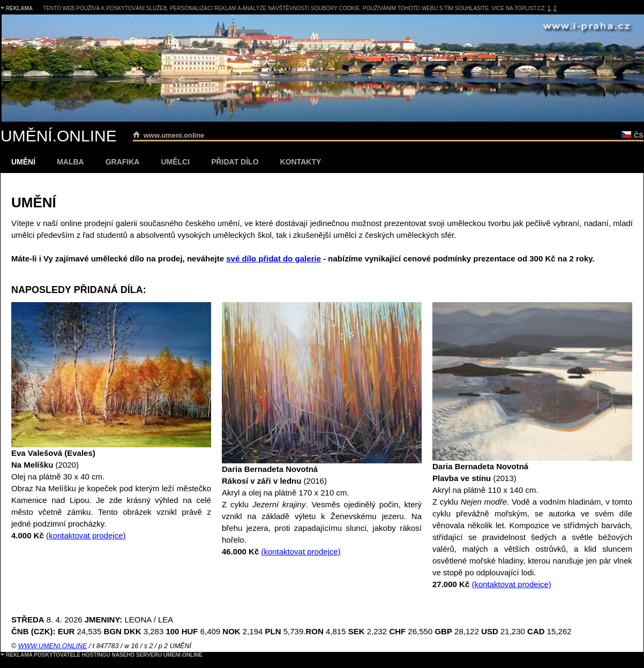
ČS (639, 135)
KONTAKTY (301, 162)
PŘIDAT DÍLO (235, 162)
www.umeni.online (174, 135)
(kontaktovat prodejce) (86, 535)
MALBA (70, 162)
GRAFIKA (123, 162)
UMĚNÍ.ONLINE (59, 136)
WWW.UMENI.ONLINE (53, 646)
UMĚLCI (175, 162)
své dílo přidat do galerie (274, 258)
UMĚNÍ (23, 162)
